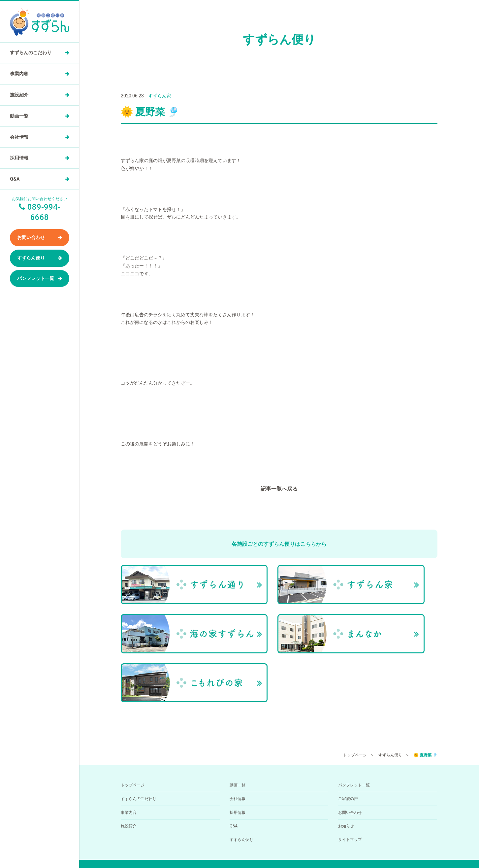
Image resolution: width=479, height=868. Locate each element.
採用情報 (19, 158)
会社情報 (19, 137)
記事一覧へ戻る (279, 489)
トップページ (355, 680)
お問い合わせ (31, 237)
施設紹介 (19, 95)
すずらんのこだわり (31, 52)
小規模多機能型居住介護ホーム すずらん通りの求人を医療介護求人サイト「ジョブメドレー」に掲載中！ (279, 851)
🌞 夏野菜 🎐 (426, 680)
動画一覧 (19, 116)
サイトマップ (350, 765)
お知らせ (346, 751)
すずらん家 (160, 96)
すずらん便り (31, 258)
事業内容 (19, 74)
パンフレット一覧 (36, 278)
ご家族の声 (348, 724)
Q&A (15, 179)
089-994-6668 (265, 830)
